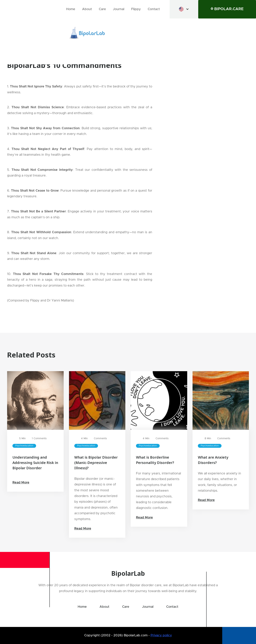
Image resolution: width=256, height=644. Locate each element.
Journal (119, 9)
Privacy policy (161, 635)
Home (71, 9)
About (87, 9)
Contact (154, 9)
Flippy (136, 9)
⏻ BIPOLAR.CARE (227, 9)
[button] (184, 9)
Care (102, 9)
